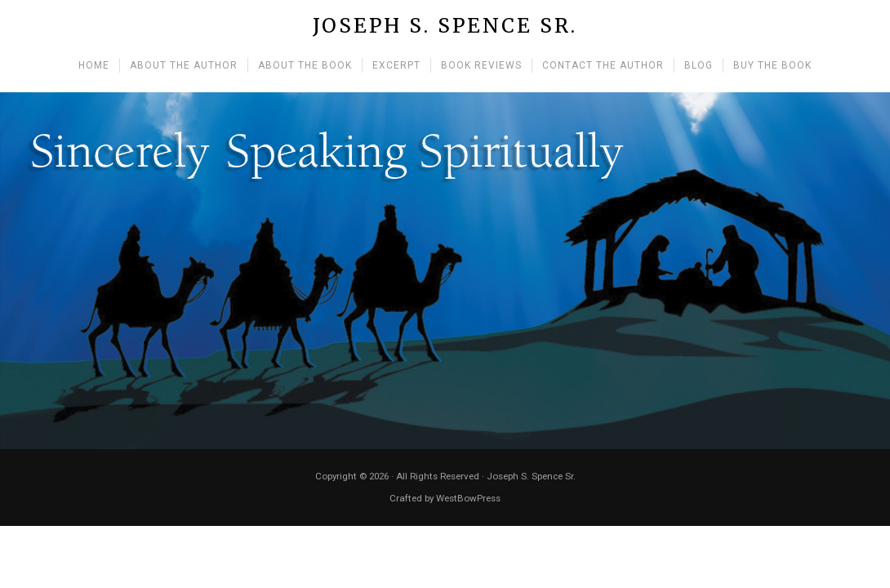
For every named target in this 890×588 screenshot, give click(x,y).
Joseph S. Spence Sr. (445, 27)
